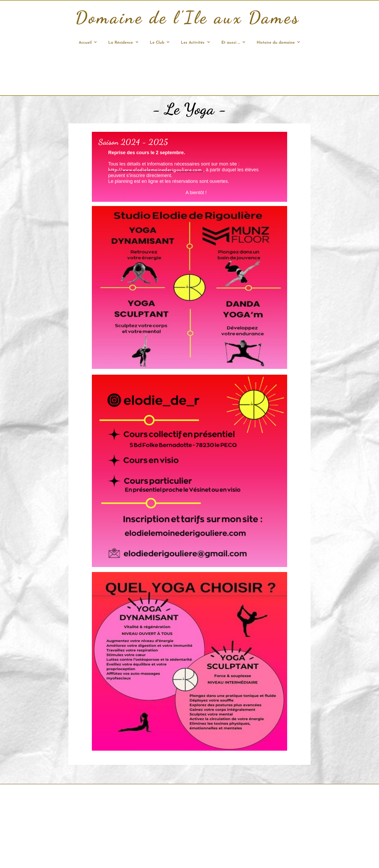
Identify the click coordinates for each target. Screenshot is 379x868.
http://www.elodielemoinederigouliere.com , (156, 170)
